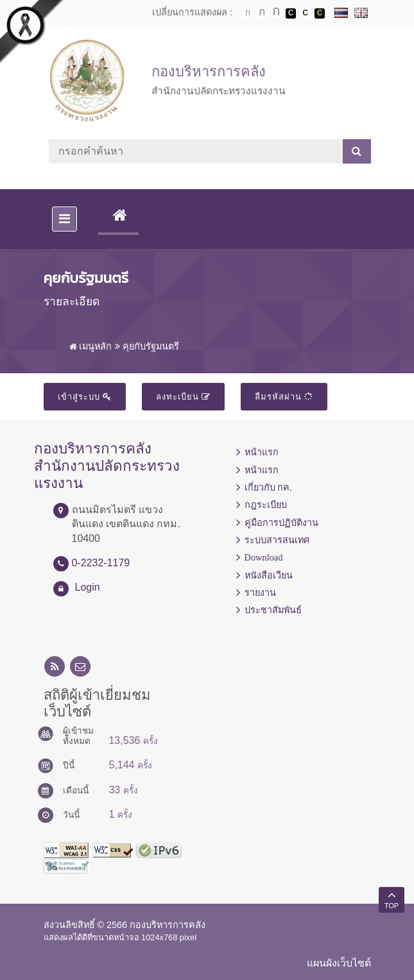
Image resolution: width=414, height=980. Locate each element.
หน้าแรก (262, 452)
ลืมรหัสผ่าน (284, 397)
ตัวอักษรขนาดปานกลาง (262, 13)
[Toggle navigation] (65, 219)
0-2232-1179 (101, 563)
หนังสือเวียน (269, 575)
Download (264, 557)
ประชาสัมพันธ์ (273, 610)
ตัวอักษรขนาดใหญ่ (277, 13)
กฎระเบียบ (266, 505)
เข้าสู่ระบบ (85, 397)
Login (88, 587)
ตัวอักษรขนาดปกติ (248, 13)
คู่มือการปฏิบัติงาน (281, 523)
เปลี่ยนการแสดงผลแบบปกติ (306, 13)
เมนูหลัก (91, 346)
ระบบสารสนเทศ (277, 540)
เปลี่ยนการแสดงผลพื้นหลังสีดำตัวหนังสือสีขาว (291, 13)
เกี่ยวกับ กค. (268, 487)
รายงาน (260, 593)
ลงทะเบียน (184, 397)
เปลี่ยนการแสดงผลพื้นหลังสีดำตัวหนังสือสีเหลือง (320, 13)
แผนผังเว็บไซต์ (339, 963)
